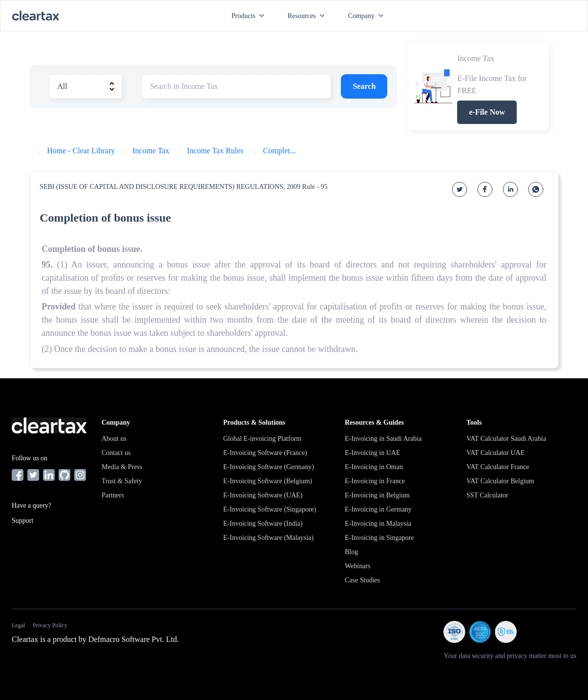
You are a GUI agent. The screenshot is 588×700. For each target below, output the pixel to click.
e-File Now (487, 112)
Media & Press (122, 467)
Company (368, 16)
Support (22, 521)
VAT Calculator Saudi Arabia (506, 439)
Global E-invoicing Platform (262, 439)
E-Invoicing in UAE (373, 453)
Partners (113, 495)
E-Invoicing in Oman (374, 467)
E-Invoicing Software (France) (265, 453)
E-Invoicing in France (375, 481)
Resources (308, 16)
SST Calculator (487, 495)
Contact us (116, 453)
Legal (18, 625)
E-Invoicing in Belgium (377, 495)
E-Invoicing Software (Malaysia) (268, 538)
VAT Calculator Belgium (500, 481)
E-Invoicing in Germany (378, 509)
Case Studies (362, 580)
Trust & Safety (122, 481)
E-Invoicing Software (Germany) (269, 467)
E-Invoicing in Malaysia (378, 524)
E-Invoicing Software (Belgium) (268, 481)
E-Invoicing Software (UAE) (263, 495)
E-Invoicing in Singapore (379, 538)
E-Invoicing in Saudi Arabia (383, 439)
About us (114, 439)
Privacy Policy (50, 625)
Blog (351, 552)
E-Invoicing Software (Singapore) (270, 509)
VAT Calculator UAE (495, 453)
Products (250, 16)
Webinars (358, 566)
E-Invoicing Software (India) (263, 524)
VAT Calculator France (498, 467)
